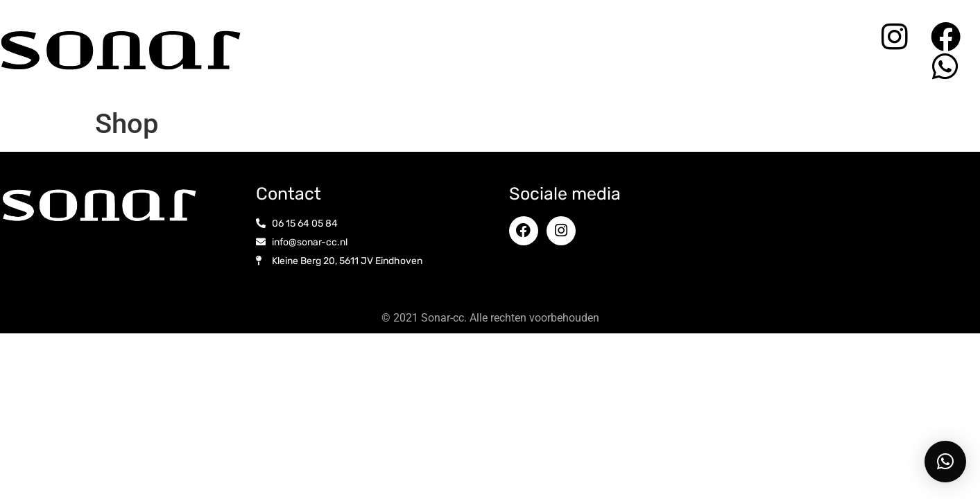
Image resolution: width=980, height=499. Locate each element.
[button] (945, 462)
